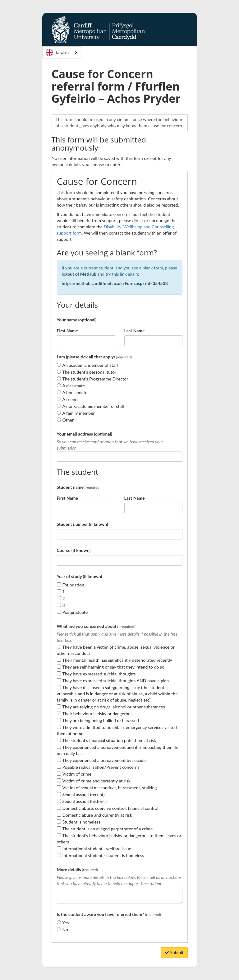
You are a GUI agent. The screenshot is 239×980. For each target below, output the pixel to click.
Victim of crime (77, 774)
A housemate (75, 392)
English (57, 53)
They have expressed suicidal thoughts (99, 674)
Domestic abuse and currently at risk (97, 815)
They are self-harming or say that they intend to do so (113, 667)
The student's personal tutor (90, 372)
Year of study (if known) (80, 576)
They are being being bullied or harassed (101, 720)
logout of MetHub (79, 274)
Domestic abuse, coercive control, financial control (110, 808)
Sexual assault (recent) (84, 794)
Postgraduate (75, 612)
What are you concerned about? (96, 626)
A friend (70, 399)
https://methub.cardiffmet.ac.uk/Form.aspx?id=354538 (115, 283)
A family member (79, 413)
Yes (66, 923)
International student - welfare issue (97, 849)
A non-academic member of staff (94, 406)
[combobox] (62, 52)
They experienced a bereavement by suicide (104, 760)
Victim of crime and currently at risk (97, 781)
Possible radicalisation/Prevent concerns (101, 767)
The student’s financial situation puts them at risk (109, 740)
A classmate (74, 386)
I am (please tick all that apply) (94, 357)
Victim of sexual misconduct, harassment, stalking (110, 788)
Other (68, 420)
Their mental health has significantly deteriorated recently (117, 660)
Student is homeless (82, 822)
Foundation (73, 585)
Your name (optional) (77, 320)
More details (77, 869)
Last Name (135, 331)
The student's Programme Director (95, 379)
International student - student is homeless (103, 855)
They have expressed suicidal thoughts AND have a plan (116, 681)
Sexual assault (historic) (85, 801)
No (65, 929)
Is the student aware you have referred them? (109, 914)
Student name (79, 487)
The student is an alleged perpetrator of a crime (108, 829)
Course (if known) (74, 550)
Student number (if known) (83, 524)
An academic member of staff (90, 365)
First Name (67, 331)
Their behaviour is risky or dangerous (98, 714)
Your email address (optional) (85, 434)
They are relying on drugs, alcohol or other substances (114, 707)
